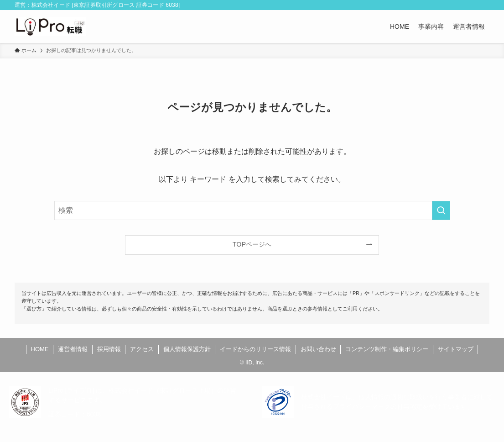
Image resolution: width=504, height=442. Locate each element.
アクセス (142, 349)
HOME (40, 349)
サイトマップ (456, 349)
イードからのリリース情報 (255, 349)
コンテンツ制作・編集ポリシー (387, 349)
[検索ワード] (252, 210)
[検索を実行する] (441, 210)
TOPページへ (252, 244)
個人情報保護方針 (187, 349)
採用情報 (109, 349)
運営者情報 (73, 349)
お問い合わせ (318, 349)
